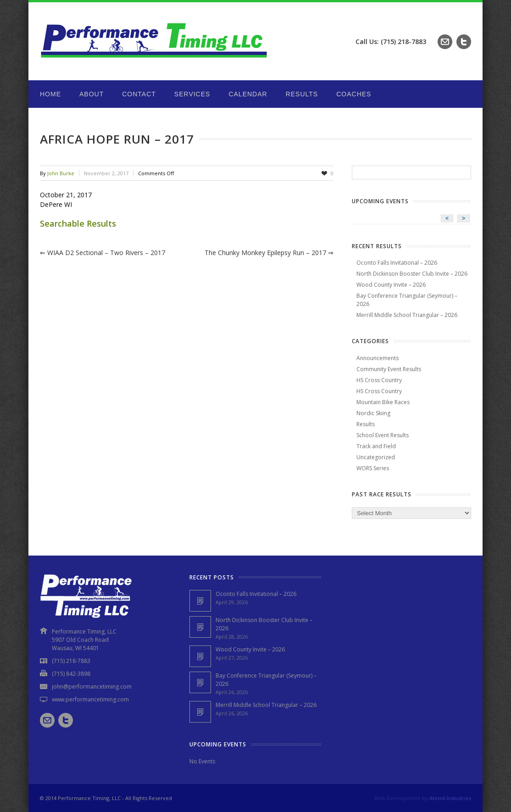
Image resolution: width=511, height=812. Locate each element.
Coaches (354, 94)
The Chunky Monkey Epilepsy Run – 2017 (269, 253)
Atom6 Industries (450, 798)
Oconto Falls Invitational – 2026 (397, 263)
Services (192, 94)
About (92, 94)
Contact (139, 94)
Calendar (248, 94)
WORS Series (373, 468)
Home (50, 94)
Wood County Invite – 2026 (391, 285)
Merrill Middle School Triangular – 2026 (407, 315)
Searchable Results (78, 223)
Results (302, 94)
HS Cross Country (379, 380)
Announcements (378, 358)
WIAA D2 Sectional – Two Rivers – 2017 (103, 253)
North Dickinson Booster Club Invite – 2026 (412, 274)
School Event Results (383, 435)
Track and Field (376, 446)
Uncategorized (376, 457)
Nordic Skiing (373, 413)
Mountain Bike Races (383, 402)
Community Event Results (389, 369)
